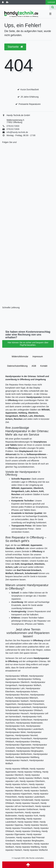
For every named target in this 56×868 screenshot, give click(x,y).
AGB (34, 366)
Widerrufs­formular (20, 356)
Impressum (38, 356)
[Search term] (25, 7)
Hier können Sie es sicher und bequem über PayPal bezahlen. (28, 344)
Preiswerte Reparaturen (30, 104)
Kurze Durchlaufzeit (30, 89)
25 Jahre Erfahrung (30, 97)
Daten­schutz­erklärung (17, 366)
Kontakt (44, 366)
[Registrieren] (7, 2)
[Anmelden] (3, 2)
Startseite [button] (15, 47)
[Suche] (53, 7)
